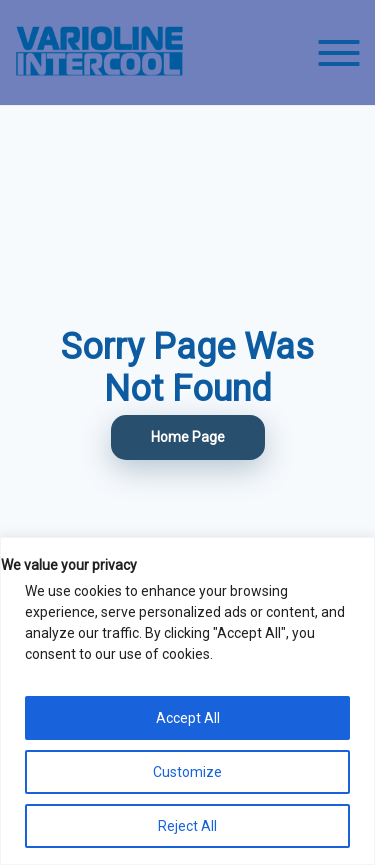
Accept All (188, 718)
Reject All (187, 826)
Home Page (188, 437)
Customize (187, 772)
